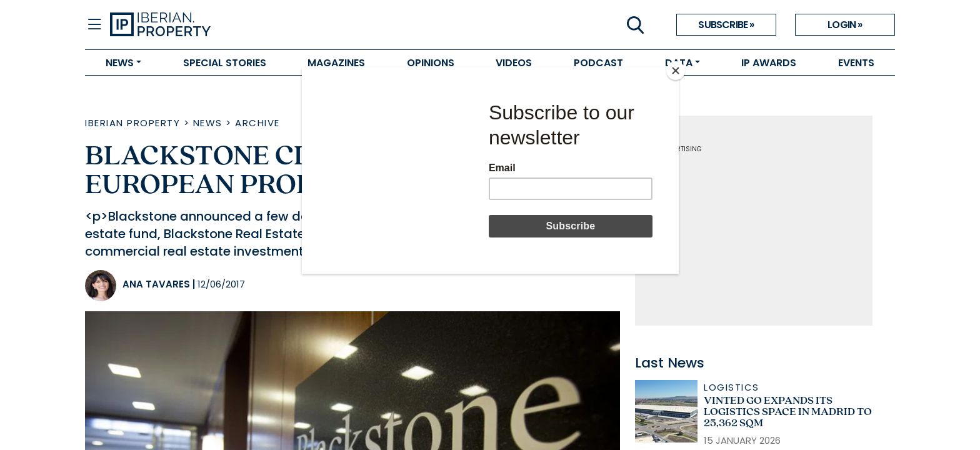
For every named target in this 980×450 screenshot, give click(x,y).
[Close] (676, 71)
